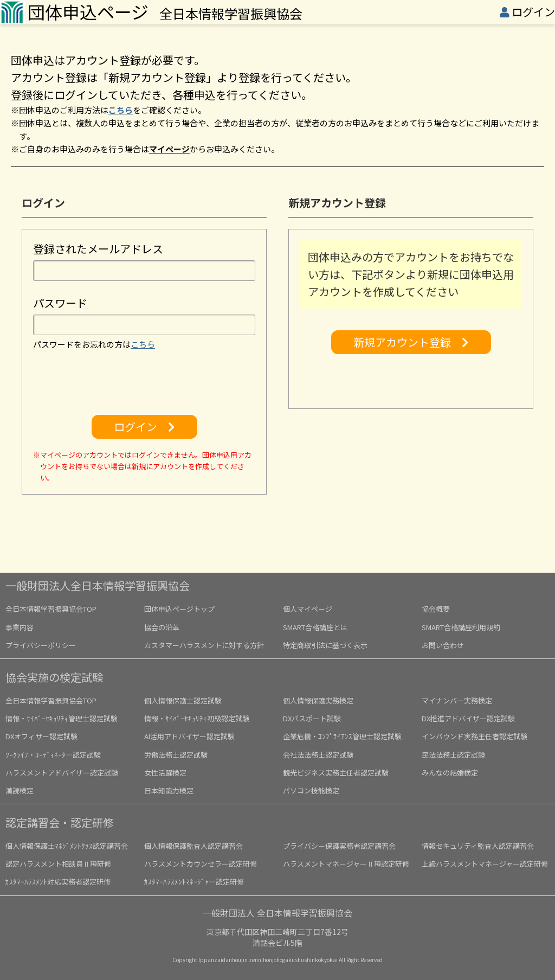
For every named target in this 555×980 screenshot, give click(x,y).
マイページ (169, 149)
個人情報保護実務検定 (318, 700)
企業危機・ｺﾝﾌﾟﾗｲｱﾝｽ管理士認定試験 (342, 736)
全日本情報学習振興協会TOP (51, 609)
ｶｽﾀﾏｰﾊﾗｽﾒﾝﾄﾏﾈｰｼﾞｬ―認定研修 (194, 882)
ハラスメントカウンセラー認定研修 (201, 864)
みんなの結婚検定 (450, 773)
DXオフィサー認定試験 (41, 736)
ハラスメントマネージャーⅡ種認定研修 (346, 864)
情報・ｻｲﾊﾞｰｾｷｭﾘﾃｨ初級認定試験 (197, 718)
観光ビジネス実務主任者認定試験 (336, 773)
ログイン (533, 12)
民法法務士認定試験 (453, 755)
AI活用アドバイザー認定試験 (189, 736)
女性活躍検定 (165, 773)
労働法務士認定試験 (176, 755)
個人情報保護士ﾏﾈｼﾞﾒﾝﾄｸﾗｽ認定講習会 (67, 846)
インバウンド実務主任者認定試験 (475, 736)
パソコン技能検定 (311, 790)
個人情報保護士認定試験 (183, 700)
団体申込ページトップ (179, 609)
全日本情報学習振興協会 (165, 13)
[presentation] (144, 383)
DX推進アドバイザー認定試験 (468, 718)
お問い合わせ (443, 645)
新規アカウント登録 (411, 342)
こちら (121, 110)
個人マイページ (308, 609)
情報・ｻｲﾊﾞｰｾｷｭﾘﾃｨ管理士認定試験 (62, 718)
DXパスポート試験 (312, 718)
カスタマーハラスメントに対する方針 (204, 645)
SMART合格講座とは (315, 627)
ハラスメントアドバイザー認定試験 (62, 773)
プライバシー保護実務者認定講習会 (339, 846)
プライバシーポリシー (41, 645)
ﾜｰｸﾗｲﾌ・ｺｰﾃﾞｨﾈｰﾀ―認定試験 (53, 755)
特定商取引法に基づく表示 (325, 645)
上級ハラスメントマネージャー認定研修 (485, 864)
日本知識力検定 (169, 790)
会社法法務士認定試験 (318, 755)
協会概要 (436, 609)
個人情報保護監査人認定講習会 (193, 846)
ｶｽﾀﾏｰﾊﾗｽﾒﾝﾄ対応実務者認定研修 (58, 882)
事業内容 (20, 627)
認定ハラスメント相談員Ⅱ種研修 (58, 864)
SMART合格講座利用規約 (461, 627)
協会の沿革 (162, 627)
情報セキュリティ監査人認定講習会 (478, 846)
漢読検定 (20, 790)
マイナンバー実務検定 (457, 700)
